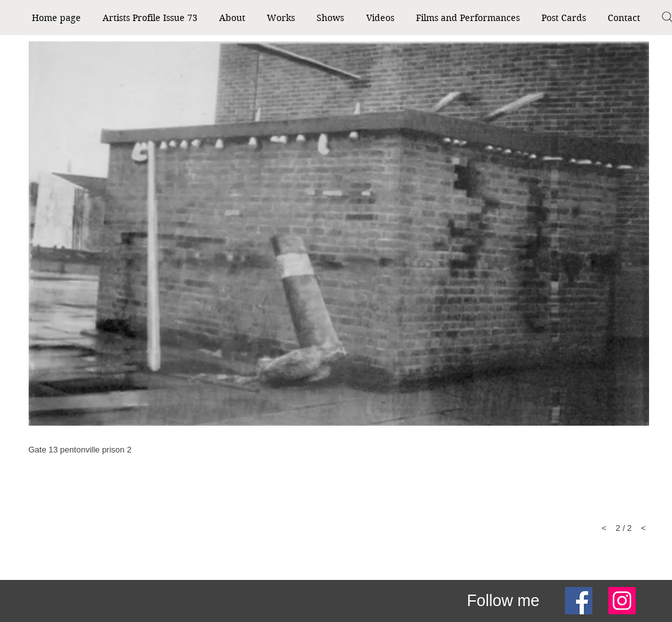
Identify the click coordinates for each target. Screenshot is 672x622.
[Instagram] (622, 601)
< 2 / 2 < (624, 528)
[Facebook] (579, 601)
